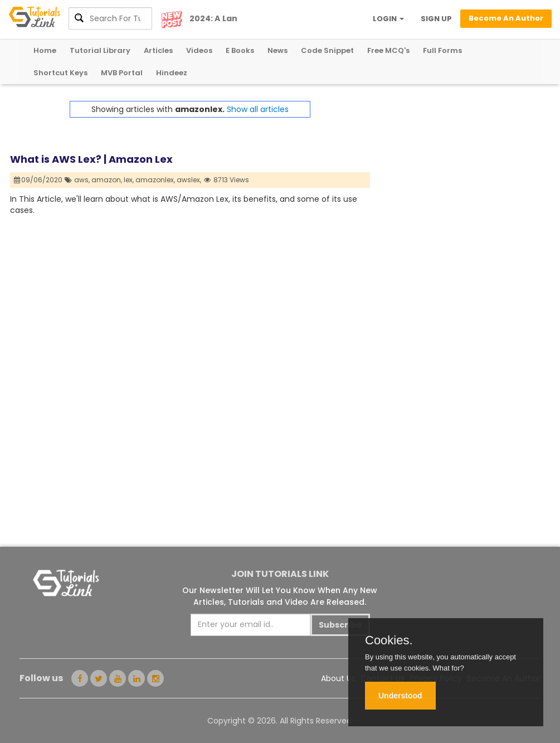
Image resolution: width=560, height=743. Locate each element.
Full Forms (442, 50)
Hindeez (172, 73)
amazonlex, (155, 180)
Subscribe (340, 625)
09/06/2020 (38, 180)
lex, (129, 180)
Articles (158, 50)
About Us (338, 678)
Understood (400, 696)
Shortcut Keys (60, 73)
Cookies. (389, 640)
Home (45, 50)
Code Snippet (327, 50)
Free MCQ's (388, 50)
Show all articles (258, 109)
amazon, (107, 180)
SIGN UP (436, 19)
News (277, 50)
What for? (448, 668)
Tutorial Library (100, 50)
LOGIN (388, 19)
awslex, (189, 180)
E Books (240, 50)
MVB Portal (122, 73)
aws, (82, 180)
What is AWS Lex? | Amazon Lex (91, 159)
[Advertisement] (460, 171)
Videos (199, 50)
